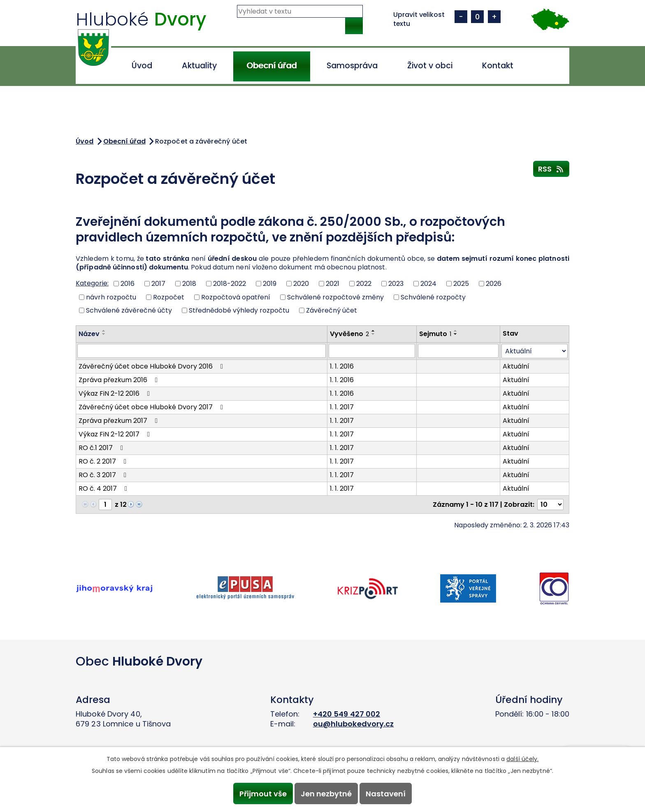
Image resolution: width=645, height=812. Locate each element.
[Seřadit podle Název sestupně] (104, 334)
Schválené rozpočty (433, 297)
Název (89, 334)
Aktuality (199, 66)
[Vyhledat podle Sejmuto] (458, 351)
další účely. (522, 759)
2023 (396, 284)
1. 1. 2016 (342, 366)
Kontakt (498, 66)
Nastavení (387, 793)
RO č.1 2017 (102, 448)
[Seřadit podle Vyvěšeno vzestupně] (374, 331)
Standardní (477, 17)
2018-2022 (230, 284)
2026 (494, 284)
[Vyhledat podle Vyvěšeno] (372, 351)
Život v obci (430, 66)
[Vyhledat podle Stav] (535, 351)
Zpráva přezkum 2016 (119, 380)
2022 (364, 284)
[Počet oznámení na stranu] (550, 505)
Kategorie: (92, 283)
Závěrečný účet (332, 310)
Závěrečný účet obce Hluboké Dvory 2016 (152, 366)
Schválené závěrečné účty (129, 310)
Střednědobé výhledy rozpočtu (239, 310)
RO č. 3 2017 (104, 475)
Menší (461, 17)
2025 (461, 284)
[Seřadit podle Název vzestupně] (104, 331)
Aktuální (516, 366)
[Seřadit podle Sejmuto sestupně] (456, 334)
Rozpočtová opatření (236, 297)
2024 (428, 284)
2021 (333, 284)
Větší (494, 17)
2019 (270, 284)
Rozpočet (169, 297)
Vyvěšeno (349, 334)
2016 (128, 284)
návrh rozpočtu (111, 297)
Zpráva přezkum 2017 (119, 421)
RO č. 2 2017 (104, 461)
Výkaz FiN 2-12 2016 (116, 393)
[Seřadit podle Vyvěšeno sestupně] (374, 334)
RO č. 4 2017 (104, 488)
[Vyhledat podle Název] (202, 351)
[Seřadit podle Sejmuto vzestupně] (456, 331)
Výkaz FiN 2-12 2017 (116, 434)
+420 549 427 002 (347, 714)
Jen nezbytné (326, 793)
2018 (189, 284)
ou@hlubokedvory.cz (354, 724)
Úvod (142, 66)
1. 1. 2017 (342, 407)
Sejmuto (435, 334)
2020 (301, 284)
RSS (551, 169)
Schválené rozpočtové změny (335, 297)
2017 (158, 284)
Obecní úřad (271, 66)
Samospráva (352, 66)
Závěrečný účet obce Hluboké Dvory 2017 (152, 407)
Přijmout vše (262, 793)
